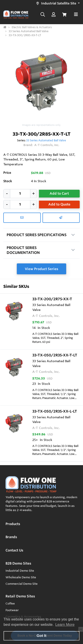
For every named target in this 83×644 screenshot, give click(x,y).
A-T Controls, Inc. (47, 145)
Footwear (12, 610)
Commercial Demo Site (22, 584)
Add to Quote (59, 204)
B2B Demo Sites (18, 563)
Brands (11, 537)
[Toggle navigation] (76, 14)
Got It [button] (41, 636)
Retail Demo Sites (20, 596)
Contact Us (14, 550)
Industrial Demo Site (20, 571)
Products (13, 524)
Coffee (10, 603)
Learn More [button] (65, 625)
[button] (57, 3)
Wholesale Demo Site (21, 577)
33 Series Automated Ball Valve (46, 140)
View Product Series (41, 269)
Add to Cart (59, 193)
